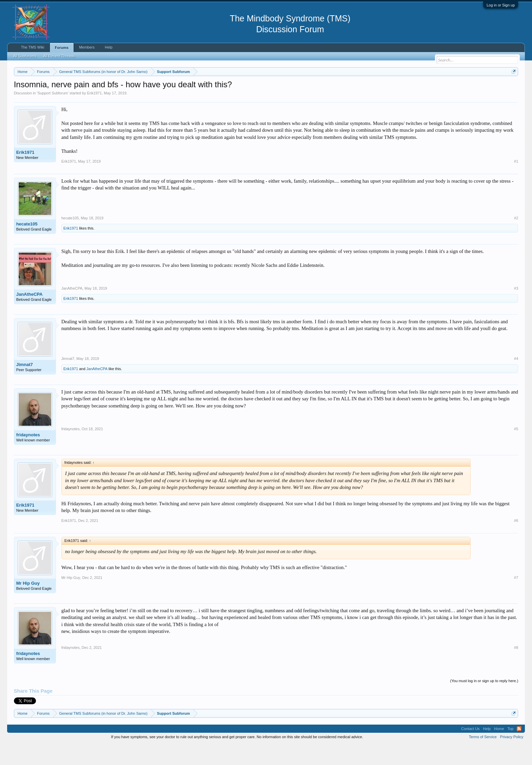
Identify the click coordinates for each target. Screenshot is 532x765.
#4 (516, 379)
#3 (516, 309)
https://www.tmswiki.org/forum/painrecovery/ (324, 88)
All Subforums (25, 56)
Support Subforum (53, 113)
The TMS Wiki (33, 47)
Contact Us (470, 749)
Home (499, 749)
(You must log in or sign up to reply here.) (484, 701)
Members (87, 47)
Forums (62, 48)
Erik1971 (94, 113)
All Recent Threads (59, 56)
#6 (516, 541)
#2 (516, 238)
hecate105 (27, 244)
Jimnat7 (25, 385)
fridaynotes (28, 455)
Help (109, 47)
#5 (516, 449)
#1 (516, 182)
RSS (519, 749)
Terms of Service (483, 757)
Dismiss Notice (512, 87)
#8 (516, 668)
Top (511, 749)
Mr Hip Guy (28, 604)
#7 (516, 598)
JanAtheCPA (30, 315)
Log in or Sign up (501, 5)
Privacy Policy (512, 757)
